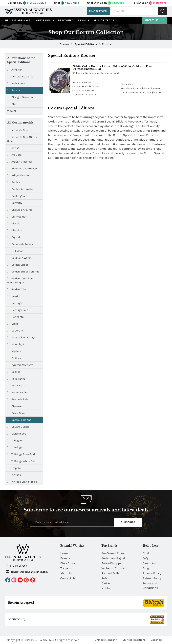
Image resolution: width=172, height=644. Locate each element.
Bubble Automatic (20, 189)
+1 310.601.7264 (34, 3)
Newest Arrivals (18, 20)
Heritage (15, 303)
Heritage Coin (18, 310)
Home (64, 553)
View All (12, 111)
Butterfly (15, 203)
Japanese (157, 640)
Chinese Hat (17, 217)
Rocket (14, 372)
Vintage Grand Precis (22, 482)
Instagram (157, 3)
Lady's (13, 324)
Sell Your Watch (98, 11)
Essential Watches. (43, 640)
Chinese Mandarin (106, 640)
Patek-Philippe (111, 563)
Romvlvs (15, 386)
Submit (163, 11)
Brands (83, 20)
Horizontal (16, 317)
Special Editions (19, 420)
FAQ (145, 558)
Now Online (70, 3)
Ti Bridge (15, 447)
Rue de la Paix (18, 399)
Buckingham (17, 196)
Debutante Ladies (20, 244)
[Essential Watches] (28, 11)
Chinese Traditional (134, 640)
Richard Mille (110, 573)
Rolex (105, 578)
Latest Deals (44, 20)
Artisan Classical (20, 162)
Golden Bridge (18, 265)
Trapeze (14, 468)
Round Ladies (18, 392)
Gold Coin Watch (19, 258)
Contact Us (68, 578)
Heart (13, 296)
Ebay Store (68, 563)
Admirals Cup (18, 130)
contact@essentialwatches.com (27, 572)
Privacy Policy (152, 573)
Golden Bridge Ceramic (23, 272)
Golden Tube (17, 289)
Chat (146, 553)
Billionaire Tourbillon (22, 168)
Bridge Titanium (19, 175)
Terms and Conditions (150, 586)
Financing (150, 563)
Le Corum (15, 331)
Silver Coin (16, 413)
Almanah (15, 70)
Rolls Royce (16, 83)
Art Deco (14, 155)
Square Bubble (18, 427)
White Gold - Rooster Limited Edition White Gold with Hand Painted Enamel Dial (113, 68)
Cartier (106, 583)
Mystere (14, 351)
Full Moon (15, 251)
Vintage (14, 475)
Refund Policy (152, 578)
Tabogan (15, 440)
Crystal (14, 237)
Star (12, 104)
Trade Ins (67, 568)
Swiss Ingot (16, 434)
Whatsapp (116, 3)
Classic (14, 223)
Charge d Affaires (20, 210)
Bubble (14, 182)
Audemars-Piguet (113, 558)
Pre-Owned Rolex (113, 553)
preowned (66, 20)
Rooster (14, 90)
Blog (146, 568)
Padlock (14, 358)
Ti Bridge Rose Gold (21, 454)
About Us (154, 20)
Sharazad (15, 406)
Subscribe (128, 522)
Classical (15, 230)
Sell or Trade (104, 20)
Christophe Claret (20, 77)
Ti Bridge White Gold (22, 461)
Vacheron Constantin (116, 568)
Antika (13, 148)
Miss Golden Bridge (21, 337)
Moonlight (16, 344)
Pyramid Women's (20, 365)
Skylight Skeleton (20, 97)
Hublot (106, 588)
